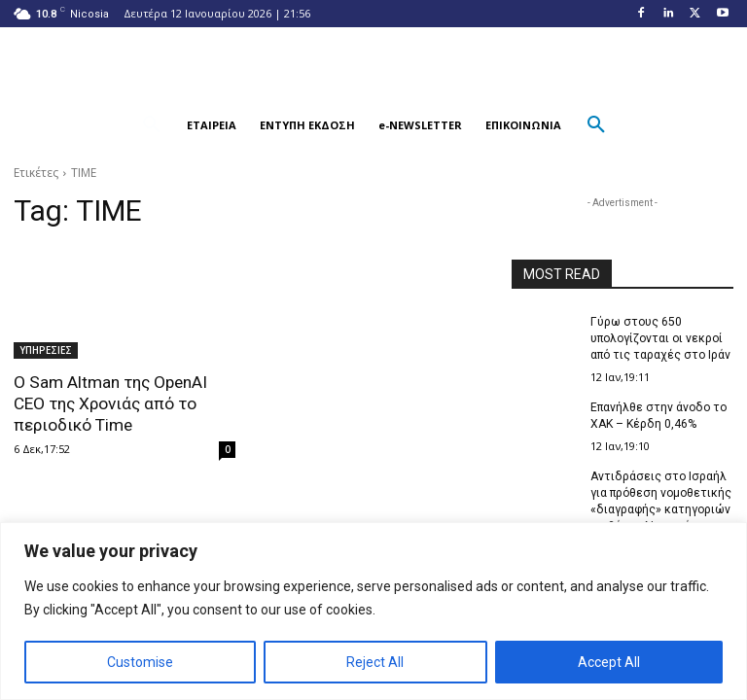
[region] (373, 611)
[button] (152, 125)
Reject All (375, 662)
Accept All (609, 662)
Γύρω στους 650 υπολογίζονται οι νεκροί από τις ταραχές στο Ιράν (660, 338)
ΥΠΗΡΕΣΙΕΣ (46, 350)
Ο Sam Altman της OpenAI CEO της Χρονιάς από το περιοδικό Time (110, 403)
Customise (140, 662)
